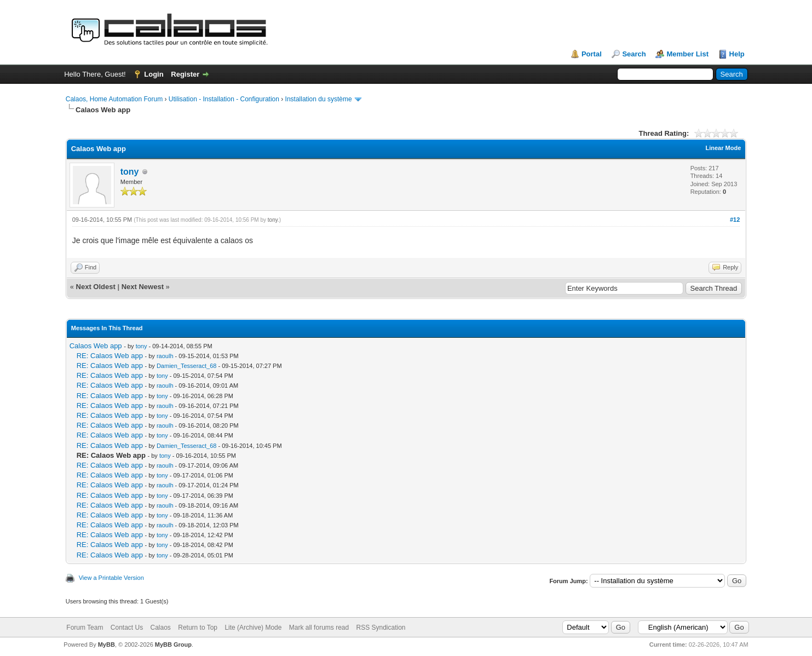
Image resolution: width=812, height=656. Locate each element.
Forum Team (85, 628)
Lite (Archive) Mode (253, 628)
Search (634, 54)
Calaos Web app (96, 346)
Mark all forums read (319, 628)
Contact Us (127, 628)
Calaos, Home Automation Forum (114, 99)
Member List (687, 54)
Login (154, 74)
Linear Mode (723, 148)
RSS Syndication (381, 628)
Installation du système (319, 99)
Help (737, 54)
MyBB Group (173, 645)
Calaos (161, 628)
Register (185, 74)
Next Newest (143, 287)
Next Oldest (96, 287)
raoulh (165, 356)
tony (130, 172)
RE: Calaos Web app (110, 356)
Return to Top (198, 628)
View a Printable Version (111, 578)
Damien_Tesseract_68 (186, 366)
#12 (735, 220)
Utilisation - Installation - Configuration (224, 99)
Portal (592, 54)
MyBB (106, 645)
